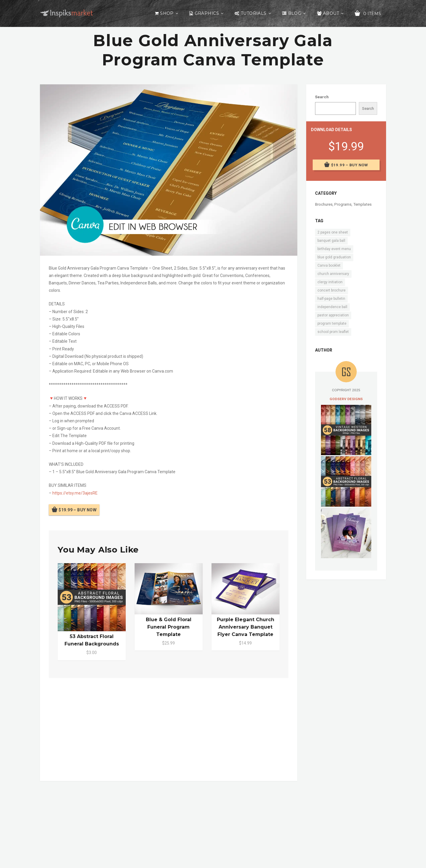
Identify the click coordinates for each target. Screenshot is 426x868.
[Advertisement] (169, 728)
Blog (295, 13)
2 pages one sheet (333, 232)
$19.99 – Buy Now (78, 510)
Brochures (324, 204)
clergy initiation (330, 282)
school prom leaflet (333, 332)
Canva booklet (329, 265)
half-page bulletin (331, 299)
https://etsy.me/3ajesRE (75, 493)
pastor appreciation (333, 315)
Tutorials (254, 13)
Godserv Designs (346, 399)
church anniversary (333, 274)
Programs (343, 204)
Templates (362, 204)
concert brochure (331, 290)
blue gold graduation (334, 257)
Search (322, 97)
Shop (167, 13)
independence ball (332, 307)
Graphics (207, 13)
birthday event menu (334, 249)
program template (332, 323)
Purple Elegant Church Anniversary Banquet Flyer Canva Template (246, 627)
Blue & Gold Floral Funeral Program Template (169, 627)
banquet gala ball (331, 241)
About (331, 13)
